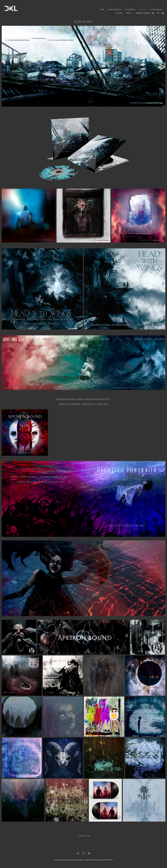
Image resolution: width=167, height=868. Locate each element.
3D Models (119, 13)
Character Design (114, 9)
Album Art (143, 9)
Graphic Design (143, 13)
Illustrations (130, 9)
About (129, 13)
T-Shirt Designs (156, 9)
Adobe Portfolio (107, 860)
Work (102, 9)
